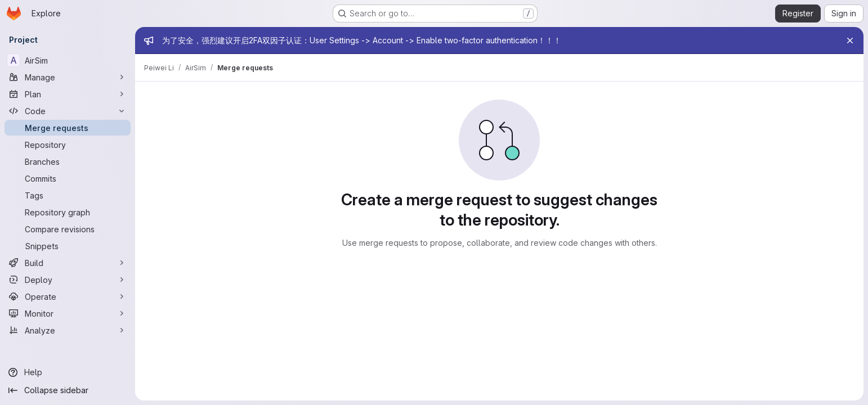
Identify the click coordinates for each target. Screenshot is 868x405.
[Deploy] (68, 280)
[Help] (68, 372)
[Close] (850, 40)
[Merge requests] (68, 128)
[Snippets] (68, 246)
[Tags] (68, 195)
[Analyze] (68, 330)
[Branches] (68, 161)
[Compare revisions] (68, 229)
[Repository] (68, 145)
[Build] (68, 263)
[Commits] (68, 178)
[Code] (68, 111)
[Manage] (68, 77)
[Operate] (68, 296)
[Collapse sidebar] (68, 390)
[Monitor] (68, 313)
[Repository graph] (68, 212)
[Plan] (68, 94)
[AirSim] (68, 60)
